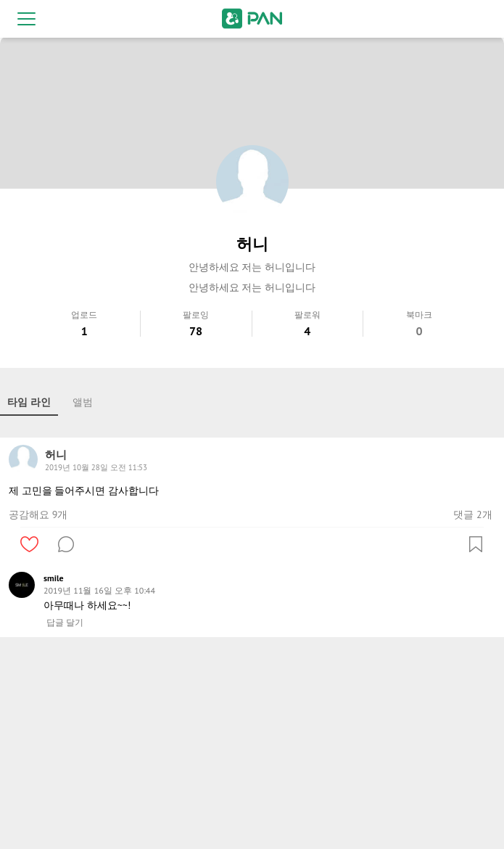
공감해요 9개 (38, 514)
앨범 (83, 402)
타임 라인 (29, 402)
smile (54, 578)
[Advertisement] (252, 746)
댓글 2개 (472, 514)
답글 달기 (65, 623)
